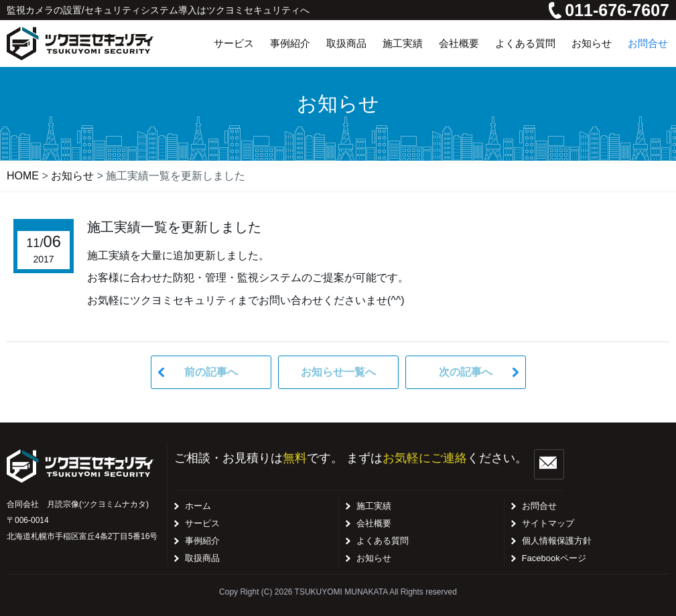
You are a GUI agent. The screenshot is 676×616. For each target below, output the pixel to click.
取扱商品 (202, 558)
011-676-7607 (609, 10)
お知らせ (374, 558)
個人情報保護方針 (557, 541)
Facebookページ (554, 558)
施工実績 (374, 506)
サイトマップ (548, 523)
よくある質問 (383, 541)
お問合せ (539, 506)
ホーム (198, 506)
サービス (202, 523)
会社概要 (374, 523)
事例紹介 (202, 541)
